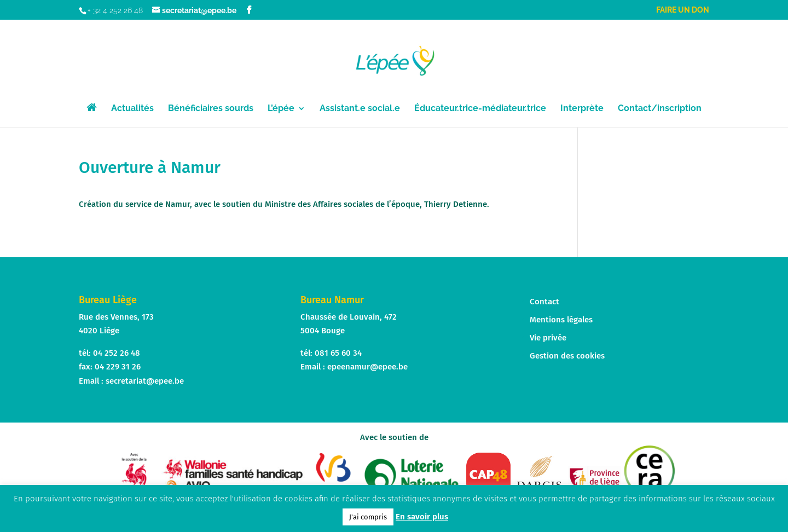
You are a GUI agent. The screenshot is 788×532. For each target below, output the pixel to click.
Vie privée (548, 338)
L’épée (281, 109)
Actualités (132, 109)
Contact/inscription (660, 109)
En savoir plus (422, 517)
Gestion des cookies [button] (567, 356)
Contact (544, 302)
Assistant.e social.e (360, 109)
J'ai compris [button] (368, 517)
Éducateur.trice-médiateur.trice (480, 109)
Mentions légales (561, 320)
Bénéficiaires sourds (211, 109)
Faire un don (683, 10)
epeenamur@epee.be (367, 367)
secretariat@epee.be (145, 381)
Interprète (582, 109)
